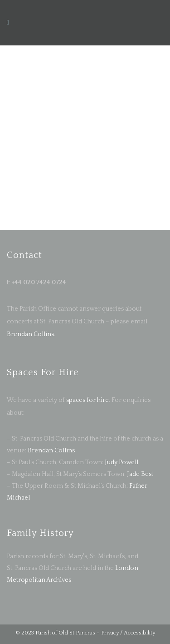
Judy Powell (121, 462)
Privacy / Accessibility (128, 633)
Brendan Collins (30, 334)
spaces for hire (87, 400)
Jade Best (140, 474)
